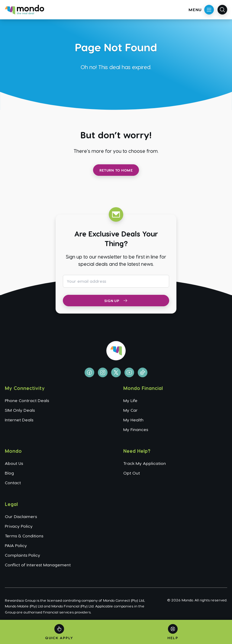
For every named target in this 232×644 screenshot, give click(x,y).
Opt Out (132, 473)
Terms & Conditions (24, 536)
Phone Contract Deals (27, 400)
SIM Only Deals (20, 410)
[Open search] (222, 10)
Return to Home (116, 170)
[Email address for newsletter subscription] (116, 281)
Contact (13, 483)
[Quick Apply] (59, 632)
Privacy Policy (19, 526)
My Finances (136, 429)
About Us (14, 463)
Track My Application (145, 463)
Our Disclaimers (21, 516)
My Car (130, 410)
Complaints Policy (23, 555)
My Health (133, 420)
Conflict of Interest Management (38, 565)
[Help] (173, 632)
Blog (9, 473)
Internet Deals (19, 420)
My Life (130, 400)
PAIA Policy (16, 545)
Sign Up (116, 301)
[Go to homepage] (24, 10)
